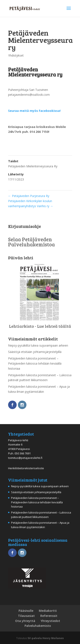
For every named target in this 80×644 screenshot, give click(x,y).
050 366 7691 (23, 453)
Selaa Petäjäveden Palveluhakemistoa (31, 242)
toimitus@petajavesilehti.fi (25, 458)
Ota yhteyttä (25, 621)
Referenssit (49, 616)
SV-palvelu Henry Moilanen (46, 638)
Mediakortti (48, 611)
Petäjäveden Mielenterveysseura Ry (33, 166)
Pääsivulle (26, 611)
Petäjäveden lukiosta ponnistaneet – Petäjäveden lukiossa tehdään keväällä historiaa (35, 363)
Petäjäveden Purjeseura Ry (29, 196)
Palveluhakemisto (38, 626)
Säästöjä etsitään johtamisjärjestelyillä (35, 352)
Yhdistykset (16, 55)
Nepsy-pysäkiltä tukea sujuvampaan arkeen (38, 345)
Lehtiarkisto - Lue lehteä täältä (40, 326)
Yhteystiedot (50, 621)
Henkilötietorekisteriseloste (26, 468)
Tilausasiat (26, 616)
